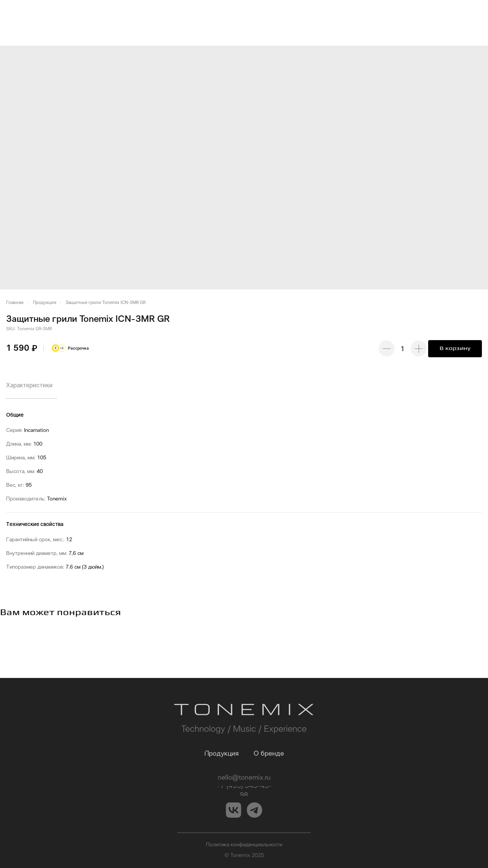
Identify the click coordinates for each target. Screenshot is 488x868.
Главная (15, 302)
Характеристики (29, 385)
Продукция (45, 302)
